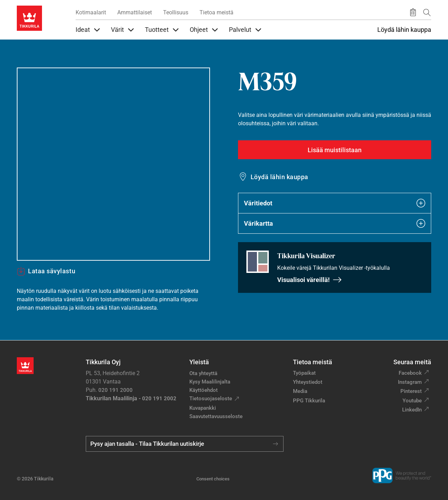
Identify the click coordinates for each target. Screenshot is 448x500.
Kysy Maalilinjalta (210, 382)
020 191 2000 (115, 390)
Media (300, 391)
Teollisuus (176, 12)
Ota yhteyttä (203, 373)
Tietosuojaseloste (211, 399)
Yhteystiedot (308, 382)
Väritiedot (335, 203)
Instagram (410, 382)
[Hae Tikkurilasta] (427, 12)
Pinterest (411, 391)
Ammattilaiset (135, 12)
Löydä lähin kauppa (404, 30)
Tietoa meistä (216, 12)
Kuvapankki (203, 408)
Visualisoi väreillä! (310, 280)
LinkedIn (412, 410)
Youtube (412, 401)
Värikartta (335, 223)
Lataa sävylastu (46, 271)
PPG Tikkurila (309, 401)
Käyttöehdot (204, 390)
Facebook (410, 373)
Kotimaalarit (91, 12)
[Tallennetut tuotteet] (413, 13)
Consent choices (213, 479)
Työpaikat (304, 373)
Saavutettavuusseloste (216, 416)
